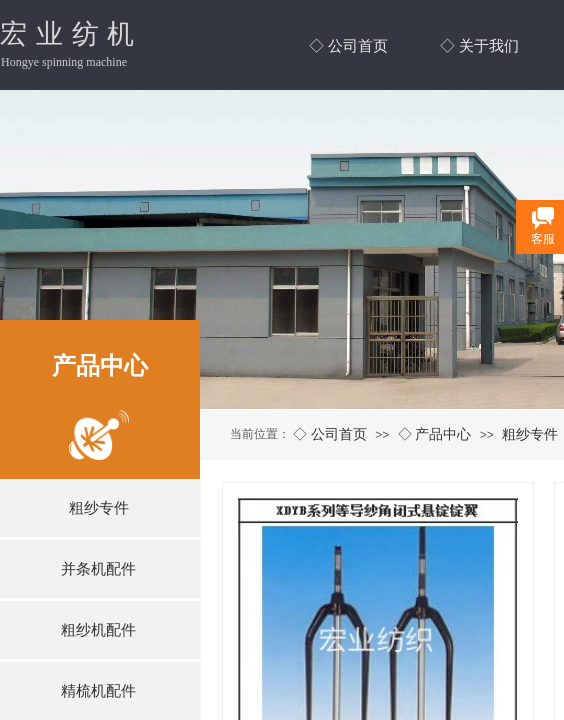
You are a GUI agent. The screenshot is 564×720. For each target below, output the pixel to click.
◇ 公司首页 (330, 434)
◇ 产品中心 (435, 434)
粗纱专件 (530, 434)
